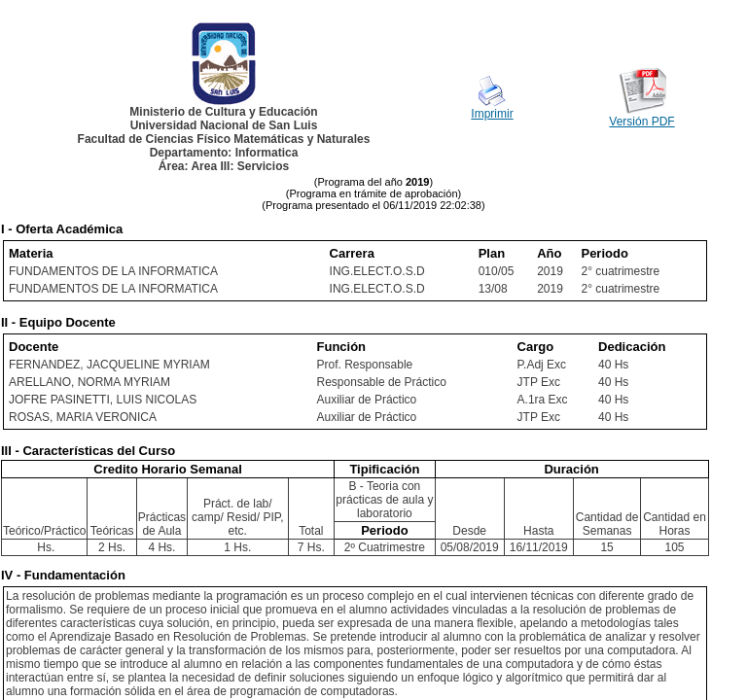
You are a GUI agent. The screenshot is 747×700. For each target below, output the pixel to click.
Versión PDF (641, 122)
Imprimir (492, 114)
